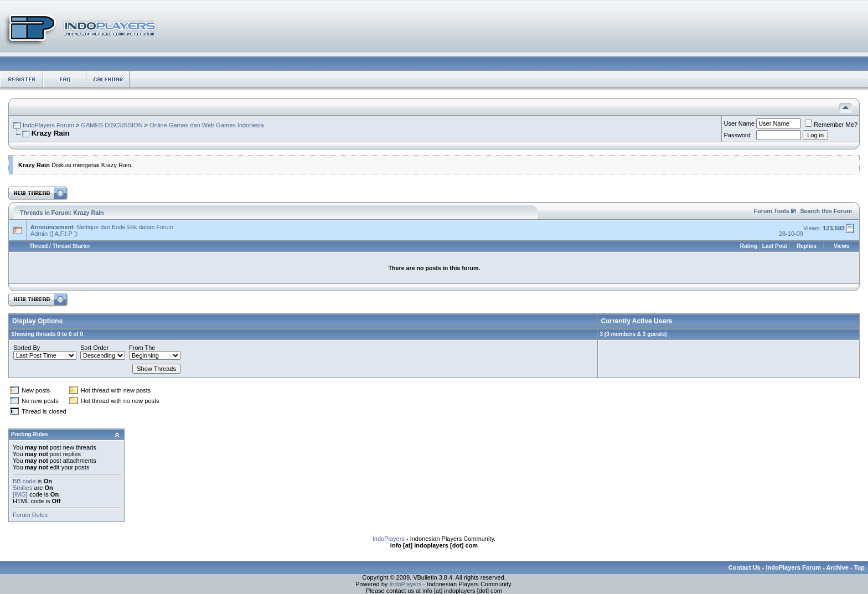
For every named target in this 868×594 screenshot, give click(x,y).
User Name (740, 123)
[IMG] (20, 494)
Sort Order (94, 348)
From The (142, 348)
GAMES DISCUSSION (112, 125)
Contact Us (745, 567)
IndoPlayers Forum (48, 125)
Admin (39, 234)
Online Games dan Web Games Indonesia (206, 125)
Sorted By (27, 348)
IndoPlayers (389, 539)
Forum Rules (30, 515)
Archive (838, 567)
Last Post (775, 246)
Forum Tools (772, 211)
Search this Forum (826, 211)
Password (737, 135)
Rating (749, 246)
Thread (38, 246)
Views (841, 246)
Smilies (22, 488)
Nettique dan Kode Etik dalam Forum (125, 227)
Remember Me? (831, 125)
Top (859, 567)
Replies (807, 246)
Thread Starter (71, 246)
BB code (24, 481)
